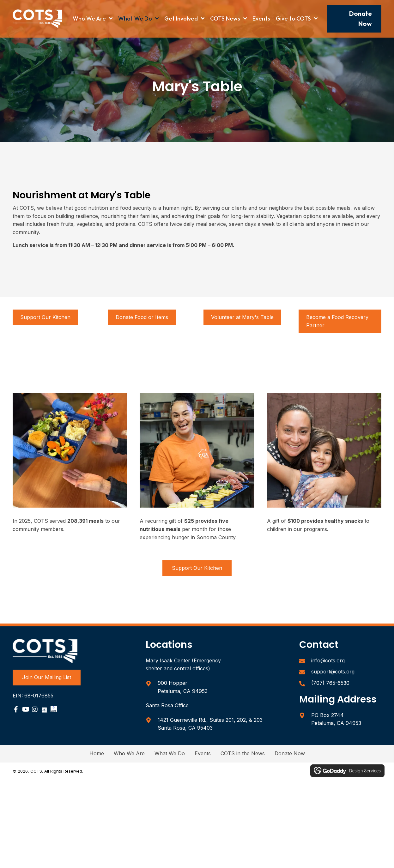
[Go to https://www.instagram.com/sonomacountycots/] (35, 710)
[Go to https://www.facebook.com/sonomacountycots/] (16, 710)
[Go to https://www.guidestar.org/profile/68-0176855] (44, 709)
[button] (354, 19)
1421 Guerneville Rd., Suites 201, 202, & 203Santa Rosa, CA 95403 (210, 724)
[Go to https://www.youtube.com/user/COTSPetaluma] (25, 710)
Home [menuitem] (97, 753)
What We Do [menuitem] (170, 753)
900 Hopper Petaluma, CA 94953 (183, 687)
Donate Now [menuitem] (290, 753)
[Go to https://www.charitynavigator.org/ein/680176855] (54, 709)
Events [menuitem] (203, 753)
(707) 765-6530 (330, 683)
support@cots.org (333, 672)
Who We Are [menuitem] (129, 753)
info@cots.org (328, 660)
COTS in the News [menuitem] (243, 753)
